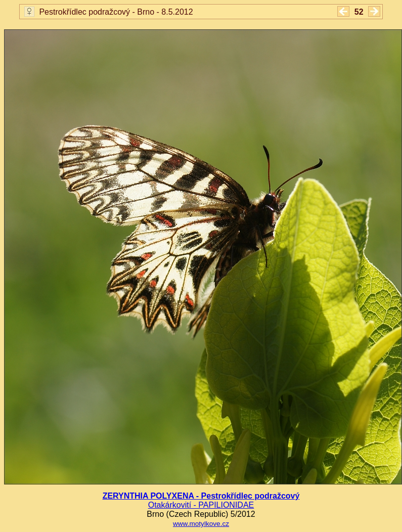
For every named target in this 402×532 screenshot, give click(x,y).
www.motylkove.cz (201, 524)
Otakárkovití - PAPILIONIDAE (201, 505)
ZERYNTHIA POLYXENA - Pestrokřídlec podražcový (201, 496)
